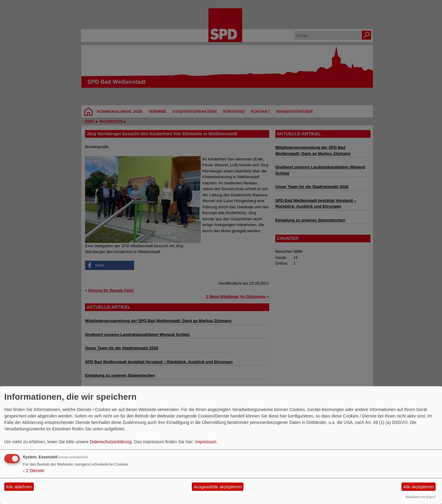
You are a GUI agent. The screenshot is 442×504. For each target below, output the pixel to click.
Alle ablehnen (19, 487)
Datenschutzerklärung (111, 442)
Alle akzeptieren (419, 487)
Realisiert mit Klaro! (420, 497)
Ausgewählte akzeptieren (218, 487)
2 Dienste (33, 471)
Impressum (206, 442)
